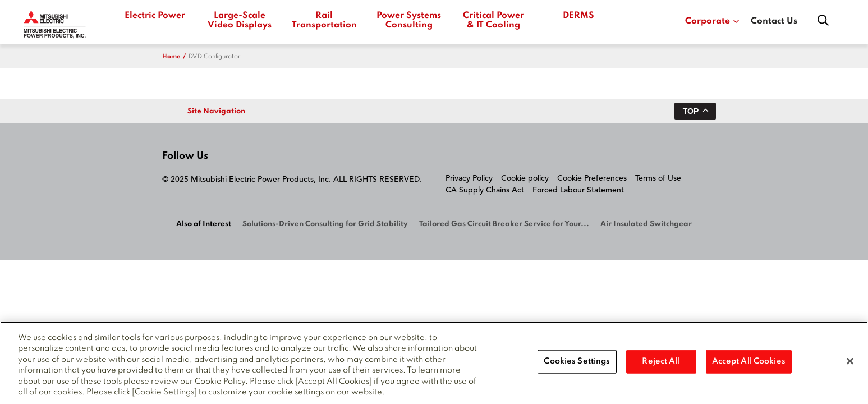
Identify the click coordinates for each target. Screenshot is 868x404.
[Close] (850, 361)
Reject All (661, 361)
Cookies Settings (577, 361)
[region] (434, 363)
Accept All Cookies (749, 361)
